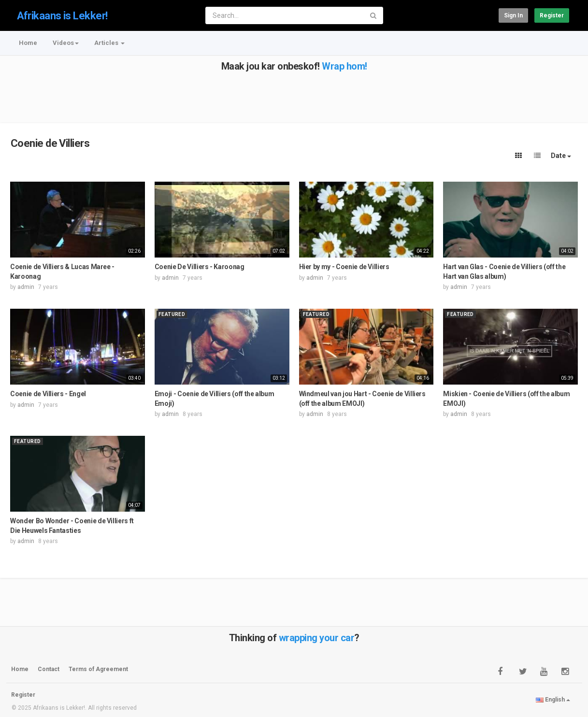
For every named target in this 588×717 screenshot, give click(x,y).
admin (26, 287)
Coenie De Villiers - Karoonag (200, 267)
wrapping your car (317, 638)
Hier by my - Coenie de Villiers (344, 267)
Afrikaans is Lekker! (62, 16)
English (553, 700)
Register (552, 15)
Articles (109, 43)
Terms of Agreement (98, 669)
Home (28, 43)
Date (561, 156)
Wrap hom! (344, 66)
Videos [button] (66, 43)
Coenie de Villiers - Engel (48, 394)
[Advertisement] (293, 93)
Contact (49, 669)
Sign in (513, 15)
